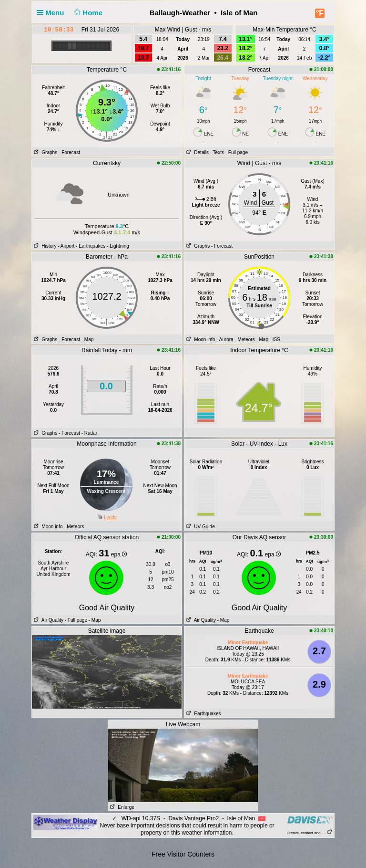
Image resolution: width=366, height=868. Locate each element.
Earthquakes (203, 714)
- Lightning (118, 246)
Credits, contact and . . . (310, 833)
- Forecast (69, 152)
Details (197, 152)
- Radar (89, 433)
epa (119, 554)
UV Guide (200, 527)
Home (87, 13)
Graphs (45, 152)
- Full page (237, 152)
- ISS (275, 340)
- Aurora (225, 340)
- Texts (217, 152)
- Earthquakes (91, 246)
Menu (52, 13)
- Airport (66, 246)
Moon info (200, 340)
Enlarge (121, 807)
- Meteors (244, 340)
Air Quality (48, 620)
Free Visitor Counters (183, 854)
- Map (88, 340)
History (44, 246)
